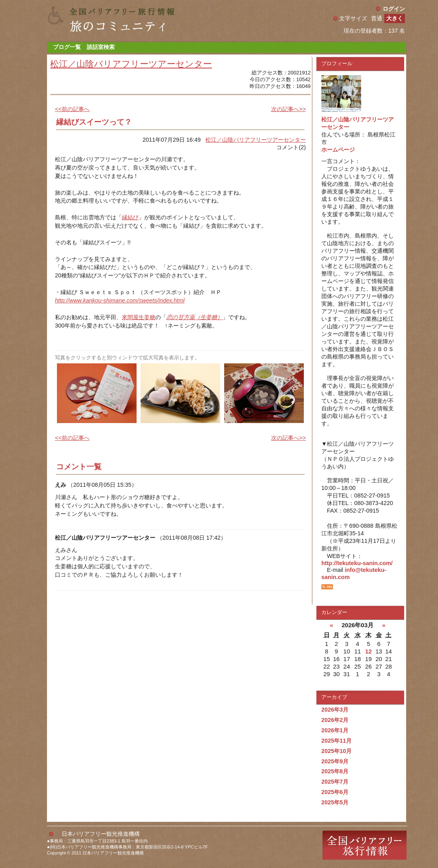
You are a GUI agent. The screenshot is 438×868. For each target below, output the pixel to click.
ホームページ (338, 150)
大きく (395, 18)
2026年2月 (335, 720)
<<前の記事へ (72, 109)
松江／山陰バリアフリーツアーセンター (131, 64)
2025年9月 (335, 761)
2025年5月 (335, 802)
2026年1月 (335, 730)
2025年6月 (335, 792)
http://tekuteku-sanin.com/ (357, 563)
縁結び (130, 217)
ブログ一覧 (67, 47)
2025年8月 (335, 771)
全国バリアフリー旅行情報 (365, 845)
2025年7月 (335, 782)
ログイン (394, 9)
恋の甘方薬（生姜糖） (195, 317)
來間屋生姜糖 (139, 317)
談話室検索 (101, 47)
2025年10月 (336, 751)
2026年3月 (335, 710)
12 (369, 651)
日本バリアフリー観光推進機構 (101, 834)
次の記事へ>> (288, 109)
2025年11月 (336, 741)
